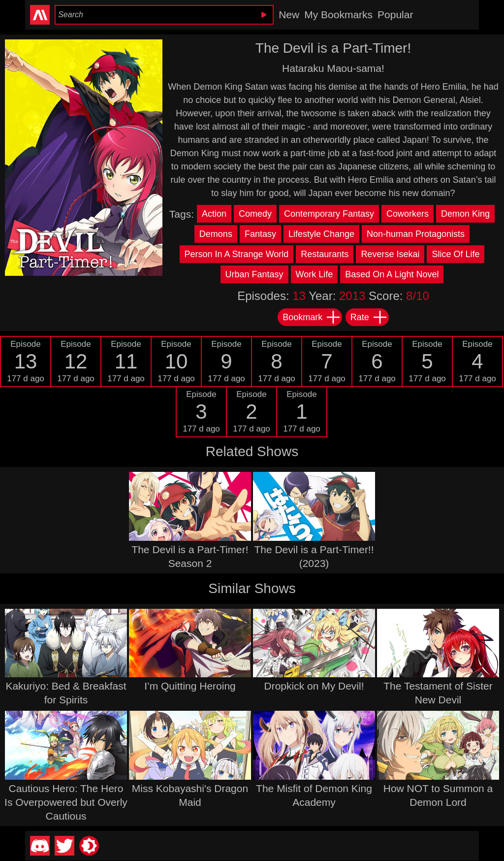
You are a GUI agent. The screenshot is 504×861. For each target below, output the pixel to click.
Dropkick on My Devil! (314, 686)
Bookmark (312, 317)
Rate (369, 317)
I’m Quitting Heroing (190, 686)
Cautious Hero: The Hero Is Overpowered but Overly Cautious (66, 802)
